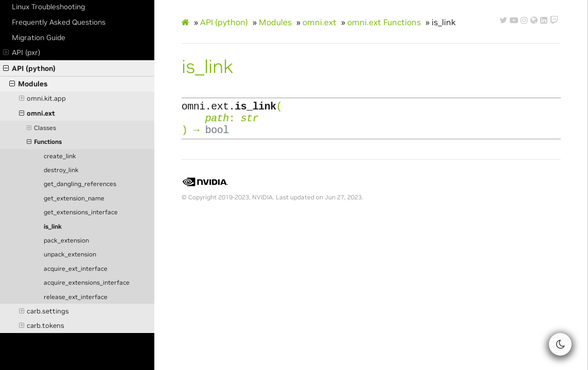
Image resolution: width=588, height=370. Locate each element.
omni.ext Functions (384, 22)
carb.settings (44, 311)
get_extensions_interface (81, 212)
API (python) (29, 68)
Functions (44, 142)
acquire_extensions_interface (87, 283)
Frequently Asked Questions (59, 22)
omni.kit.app (43, 99)
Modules (28, 84)
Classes (41, 128)
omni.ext (37, 114)
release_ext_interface (76, 297)
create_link (60, 156)
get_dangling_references (80, 184)
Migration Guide (39, 38)
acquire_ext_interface (76, 269)
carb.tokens (42, 326)
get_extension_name (74, 198)
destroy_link (61, 170)
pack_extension (66, 240)
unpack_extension (70, 254)
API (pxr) (22, 52)
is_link (53, 227)
